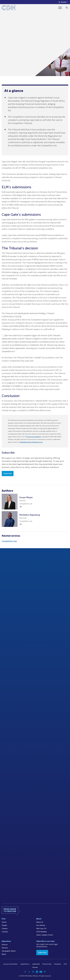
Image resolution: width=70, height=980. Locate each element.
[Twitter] (29, 972)
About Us (40, 922)
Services (5, 948)
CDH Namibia (41, 932)
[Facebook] (25, 972)
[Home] (9, 8)
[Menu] (61, 8)
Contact (5, 932)
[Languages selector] (63, 2)
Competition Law (9, 541)
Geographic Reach (9, 951)
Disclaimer (58, 964)
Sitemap (35, 967)
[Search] (67, 8)
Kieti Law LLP (41, 929)
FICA (65, 964)
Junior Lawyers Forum (45, 935)
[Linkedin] (37, 972)
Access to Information (10, 964)
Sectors (5, 945)
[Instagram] (33, 972)
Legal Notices (25, 964)
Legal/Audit (36, 964)
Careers (5, 929)
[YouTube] (41, 972)
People (4, 925)
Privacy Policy (47, 964)
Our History (41, 925)
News (4, 954)
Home (4, 922)
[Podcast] (45, 972)
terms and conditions (34, 437)
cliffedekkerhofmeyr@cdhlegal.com (31, 442)
